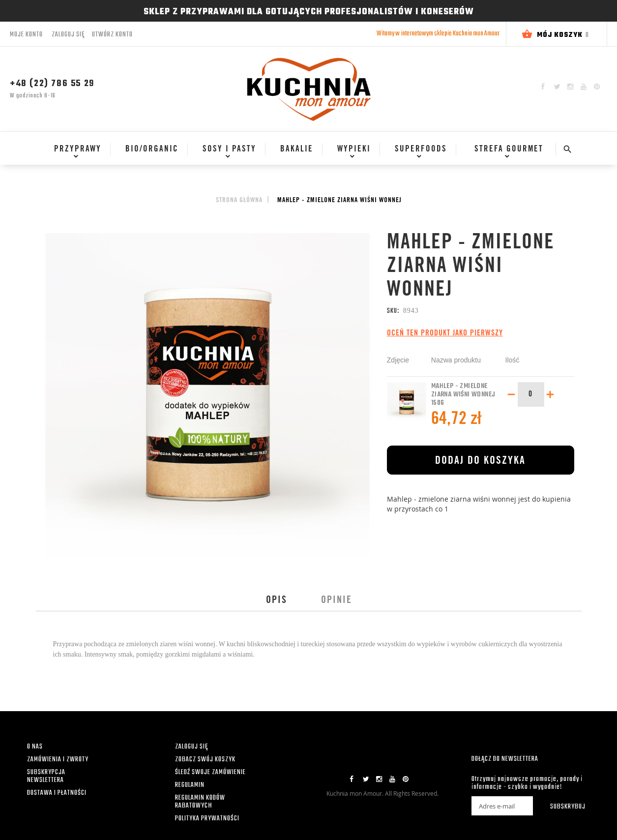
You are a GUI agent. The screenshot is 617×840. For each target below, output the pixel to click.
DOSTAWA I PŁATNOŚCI (57, 793)
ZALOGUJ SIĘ (191, 747)
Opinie (337, 601)
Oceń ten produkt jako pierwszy (445, 333)
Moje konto (26, 35)
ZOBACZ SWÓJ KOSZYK (205, 760)
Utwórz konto (112, 35)
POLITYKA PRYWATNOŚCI (207, 819)
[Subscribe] (561, 806)
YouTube (584, 87)
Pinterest (597, 87)
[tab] (277, 601)
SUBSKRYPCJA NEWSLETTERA (46, 776)
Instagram (570, 87)
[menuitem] (74, 150)
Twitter (557, 87)
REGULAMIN (190, 785)
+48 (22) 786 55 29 (52, 84)
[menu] (297, 154)
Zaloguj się (68, 35)
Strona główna (239, 201)
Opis (277, 601)
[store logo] (309, 89)
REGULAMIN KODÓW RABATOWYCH (200, 802)
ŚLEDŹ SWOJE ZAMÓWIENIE (210, 772)
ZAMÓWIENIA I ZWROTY (58, 760)
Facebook (543, 87)
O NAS (35, 747)
